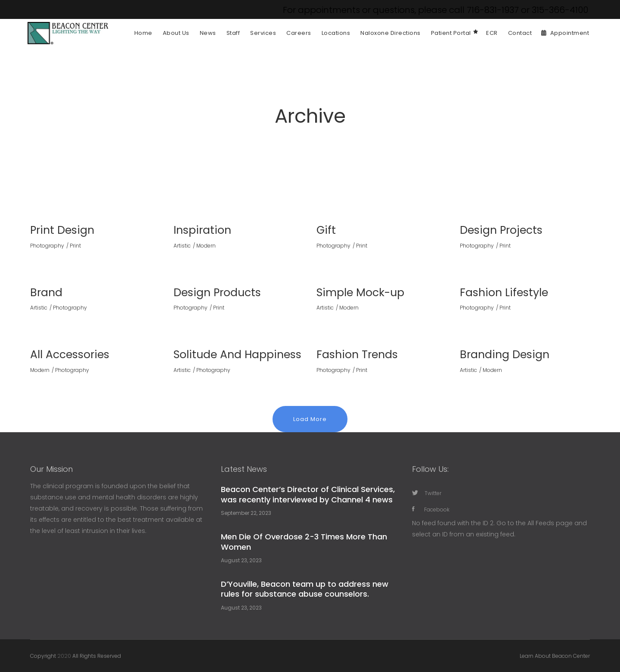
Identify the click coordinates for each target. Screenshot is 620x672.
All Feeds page (550, 523)
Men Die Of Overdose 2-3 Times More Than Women (304, 542)
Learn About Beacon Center (555, 656)
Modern (206, 246)
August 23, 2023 (241, 560)
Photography (47, 246)
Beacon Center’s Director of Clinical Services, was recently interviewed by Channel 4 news (308, 494)
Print (75, 246)
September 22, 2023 (246, 513)
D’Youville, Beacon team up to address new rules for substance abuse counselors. (305, 589)
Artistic (182, 246)
